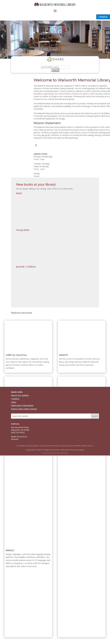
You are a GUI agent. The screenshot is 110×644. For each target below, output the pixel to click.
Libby (14, 402)
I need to (103, 17)
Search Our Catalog (20, 395)
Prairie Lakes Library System (24, 409)
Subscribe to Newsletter (22, 405)
